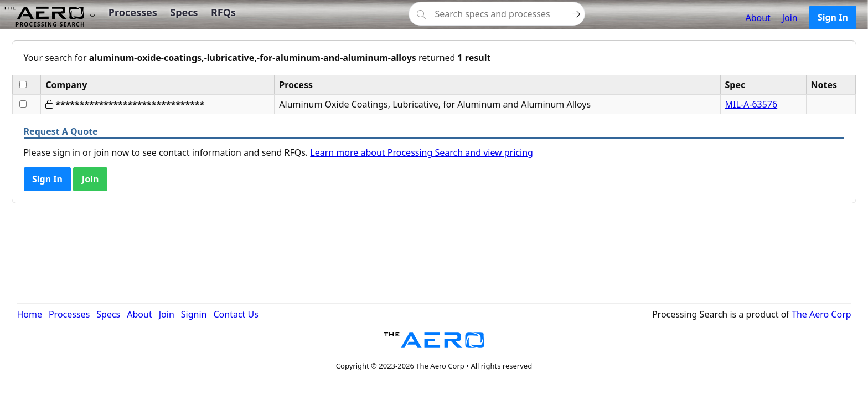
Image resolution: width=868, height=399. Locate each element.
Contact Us (236, 314)
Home (29, 314)
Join (790, 18)
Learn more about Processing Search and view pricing (422, 152)
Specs (184, 12)
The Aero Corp (821, 314)
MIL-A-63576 (751, 104)
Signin (194, 314)
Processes (133, 12)
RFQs (223, 12)
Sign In (833, 17)
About (758, 18)
